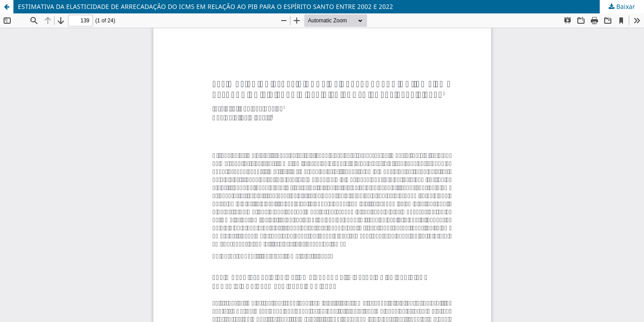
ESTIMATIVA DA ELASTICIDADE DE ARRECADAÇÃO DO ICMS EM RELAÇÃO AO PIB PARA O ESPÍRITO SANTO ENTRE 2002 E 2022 (205, 6)
